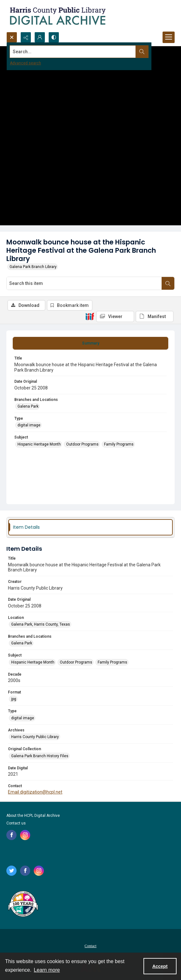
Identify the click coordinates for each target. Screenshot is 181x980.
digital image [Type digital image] (29, 425)
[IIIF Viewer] (115, 316)
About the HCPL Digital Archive (33, 816)
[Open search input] (12, 37)
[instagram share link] (25, 835)
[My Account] (40, 37)
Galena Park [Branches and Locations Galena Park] (28, 406)
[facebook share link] (11, 835)
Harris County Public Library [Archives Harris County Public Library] (35, 737)
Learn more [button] (47, 970)
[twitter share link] (11, 871)
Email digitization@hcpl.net (35, 792)
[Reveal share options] (26, 37)
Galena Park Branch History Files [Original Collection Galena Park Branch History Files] (40, 756)
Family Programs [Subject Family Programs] (119, 444)
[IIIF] (90, 316)
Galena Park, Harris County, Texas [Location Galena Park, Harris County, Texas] (41, 624)
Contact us (16, 823)
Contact (90, 946)
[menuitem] (90, 946)
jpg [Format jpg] (14, 699)
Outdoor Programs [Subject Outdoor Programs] (82, 444)
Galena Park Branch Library (33, 267)
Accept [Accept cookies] (160, 966)
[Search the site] (73, 52)
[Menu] (169, 37)
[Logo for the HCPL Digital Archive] (57, 16)
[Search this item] (84, 283)
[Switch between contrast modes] (54, 37)
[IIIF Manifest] (155, 316)
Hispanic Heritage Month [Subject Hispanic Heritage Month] (39, 444)
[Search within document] (168, 283)
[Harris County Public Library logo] (23, 904)
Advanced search (25, 63)
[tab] (90, 343)
